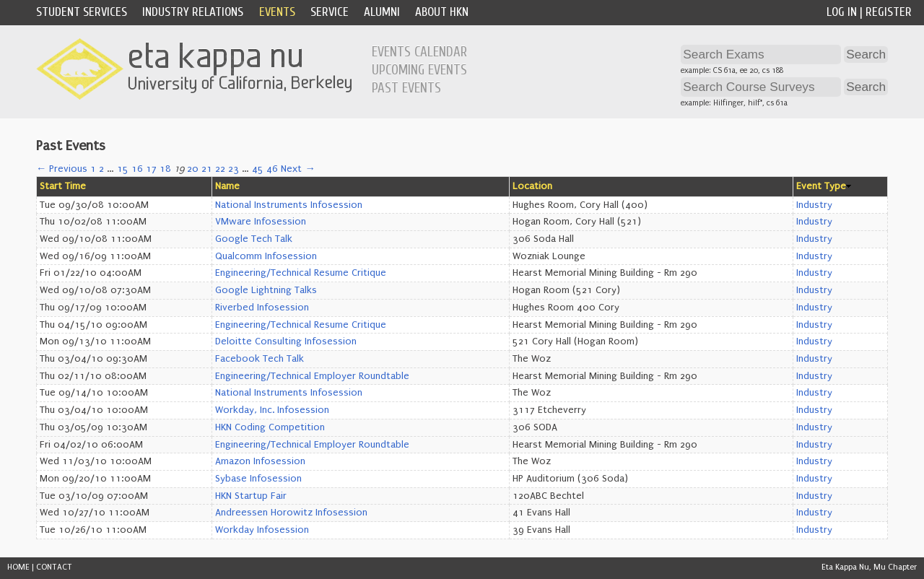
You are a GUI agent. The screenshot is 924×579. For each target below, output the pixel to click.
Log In (842, 12)
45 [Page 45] (258, 169)
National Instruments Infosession (289, 205)
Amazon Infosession (260, 461)
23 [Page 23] (234, 169)
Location (532, 186)
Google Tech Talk (254, 239)
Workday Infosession (262, 530)
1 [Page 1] (93, 169)
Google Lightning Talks (266, 290)
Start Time (63, 186)
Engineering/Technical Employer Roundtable (312, 376)
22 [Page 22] (220, 169)
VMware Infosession (261, 222)
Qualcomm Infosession (266, 256)
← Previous (62, 169)
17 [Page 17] (151, 169)
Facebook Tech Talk (260, 359)
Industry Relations (193, 12)
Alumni (382, 12)
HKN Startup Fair (251, 496)
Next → (298, 169)
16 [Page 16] (137, 169)
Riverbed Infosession (262, 308)
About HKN (442, 12)
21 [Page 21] (207, 169)
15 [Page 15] (123, 169)
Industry (814, 205)
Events (277, 12)
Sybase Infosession (258, 479)
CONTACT (54, 567)
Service (330, 12)
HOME (18, 567)
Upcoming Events (419, 70)
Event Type (821, 186)
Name (227, 186)
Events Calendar (419, 52)
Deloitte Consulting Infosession (286, 341)
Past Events (406, 88)
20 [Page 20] (193, 169)
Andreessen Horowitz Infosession (291, 513)
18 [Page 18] (165, 169)
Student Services (82, 12)
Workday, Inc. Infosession (272, 410)
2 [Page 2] (101, 169)
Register (889, 12)
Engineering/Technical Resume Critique (301, 273)
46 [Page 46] (272, 169)
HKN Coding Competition (270, 427)
